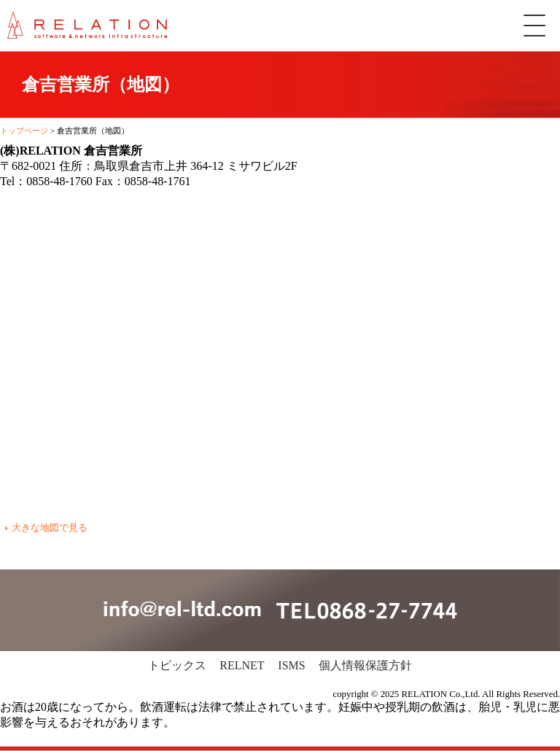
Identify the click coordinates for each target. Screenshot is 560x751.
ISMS (291, 665)
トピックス (177, 665)
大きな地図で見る (50, 528)
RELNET (242, 665)
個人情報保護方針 (365, 665)
